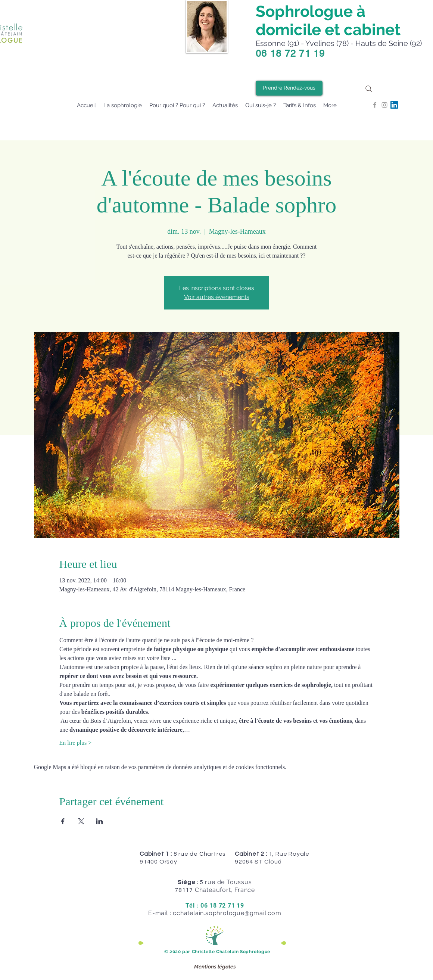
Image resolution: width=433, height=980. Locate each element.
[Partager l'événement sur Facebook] (63, 821)
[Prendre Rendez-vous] (289, 88)
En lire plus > (76, 743)
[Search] (369, 89)
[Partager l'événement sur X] (81, 821)
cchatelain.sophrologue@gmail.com (227, 913)
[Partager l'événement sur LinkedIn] (99, 821)
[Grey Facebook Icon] (375, 105)
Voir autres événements (217, 297)
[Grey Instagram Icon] (384, 105)
